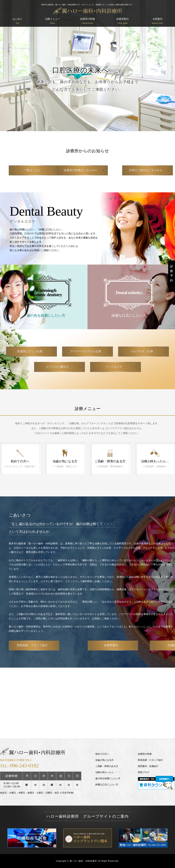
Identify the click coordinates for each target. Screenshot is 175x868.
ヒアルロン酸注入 (58, 367)
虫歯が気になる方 (104, 760)
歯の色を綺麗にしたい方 (108, 778)
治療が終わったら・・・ (108, 772)
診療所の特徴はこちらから (86, 170)
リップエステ (114, 367)
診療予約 (172, 273)
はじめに (17, 21)
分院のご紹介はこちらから (139, 170)
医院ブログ (144, 772)
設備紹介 (144, 645)
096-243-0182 (24, 765)
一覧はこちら (32, 170)
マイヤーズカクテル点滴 (86, 351)
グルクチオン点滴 (142, 351)
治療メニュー (52, 21)
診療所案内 (122, 21)
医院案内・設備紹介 (148, 766)
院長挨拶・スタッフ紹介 (32, 645)
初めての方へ (102, 754)
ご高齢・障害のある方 (107, 766)
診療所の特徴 (87, 21)
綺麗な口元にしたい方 (107, 785)
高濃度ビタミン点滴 (30, 351)
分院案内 (157, 21)
